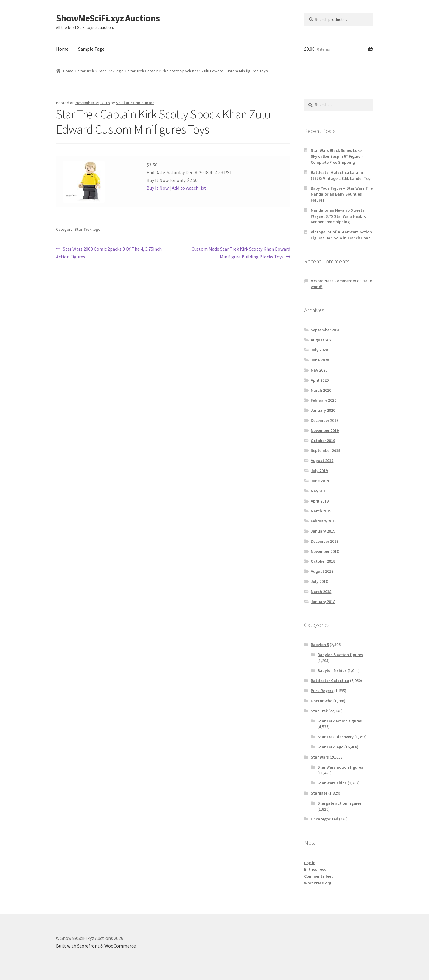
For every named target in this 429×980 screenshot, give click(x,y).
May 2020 (319, 370)
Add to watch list (189, 188)
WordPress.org (318, 883)
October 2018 (323, 561)
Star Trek (86, 71)
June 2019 (320, 481)
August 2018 (322, 571)
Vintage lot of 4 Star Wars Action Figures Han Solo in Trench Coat (341, 235)
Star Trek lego (111, 71)
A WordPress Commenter (334, 281)
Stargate (319, 793)
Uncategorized (324, 819)
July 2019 (319, 471)
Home (62, 49)
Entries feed (315, 869)
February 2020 (324, 400)
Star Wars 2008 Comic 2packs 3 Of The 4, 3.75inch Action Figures (109, 252)
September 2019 (325, 450)
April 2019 (320, 501)
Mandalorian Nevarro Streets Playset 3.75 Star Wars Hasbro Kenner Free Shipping (339, 216)
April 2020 (320, 380)
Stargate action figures (340, 803)
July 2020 (319, 350)
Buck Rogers (322, 691)
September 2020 (325, 330)
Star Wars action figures (340, 767)
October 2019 (323, 441)
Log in (310, 863)
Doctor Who (322, 701)
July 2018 (319, 581)
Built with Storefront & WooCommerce (96, 946)
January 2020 (323, 410)
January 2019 (323, 531)
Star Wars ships (332, 783)
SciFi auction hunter (135, 103)
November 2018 (325, 551)
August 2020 (322, 340)
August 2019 (322, 461)
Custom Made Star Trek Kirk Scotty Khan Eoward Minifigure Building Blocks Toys (241, 252)
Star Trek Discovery (336, 737)
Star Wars (320, 757)
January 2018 (323, 602)
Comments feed (319, 876)
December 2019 (325, 420)
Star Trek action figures (340, 721)
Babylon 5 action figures (340, 655)
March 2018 (321, 592)
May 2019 (319, 491)
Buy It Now (158, 188)
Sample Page (91, 49)
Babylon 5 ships (332, 670)
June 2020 (320, 360)
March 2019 (321, 511)
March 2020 (321, 390)
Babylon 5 (320, 645)
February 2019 (324, 521)
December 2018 (325, 541)
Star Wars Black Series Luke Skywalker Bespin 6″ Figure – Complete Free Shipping (337, 156)
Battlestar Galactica (330, 681)
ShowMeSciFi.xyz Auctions (108, 18)
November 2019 (325, 430)
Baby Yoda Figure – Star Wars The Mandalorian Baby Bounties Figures (342, 194)
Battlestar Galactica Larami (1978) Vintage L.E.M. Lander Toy (341, 175)
